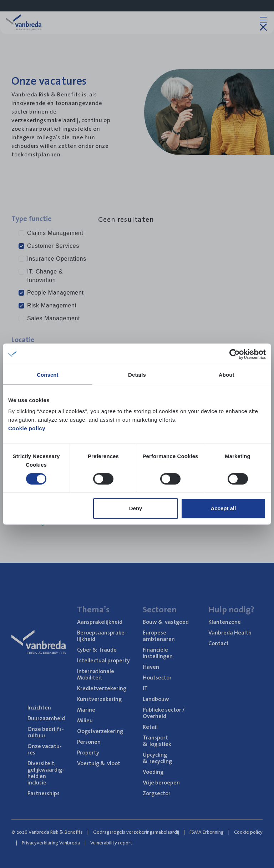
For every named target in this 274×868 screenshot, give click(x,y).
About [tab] (227, 375)
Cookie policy (27, 428)
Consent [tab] (48, 375)
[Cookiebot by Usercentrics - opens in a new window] (235, 354)
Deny (136, 508)
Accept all (223, 508)
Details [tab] (137, 375)
